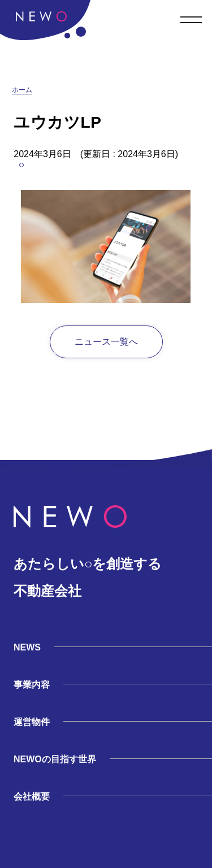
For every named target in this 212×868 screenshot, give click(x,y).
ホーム (22, 90)
